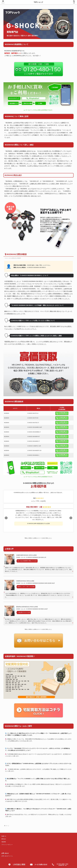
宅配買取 (4, 842)
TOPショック (38, 2)
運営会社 (4, 839)
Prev (6, 518)
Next (71, 518)
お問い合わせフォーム (7, 856)
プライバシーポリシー (7, 845)
